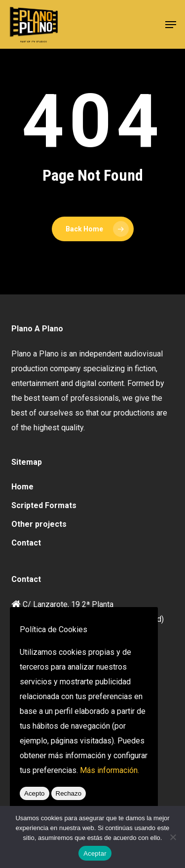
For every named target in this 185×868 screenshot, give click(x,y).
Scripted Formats (44, 505)
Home (22, 487)
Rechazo (69, 793)
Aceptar (95, 853)
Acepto (35, 793)
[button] (171, 25)
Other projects (39, 524)
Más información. (110, 770)
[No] (173, 837)
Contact (26, 543)
